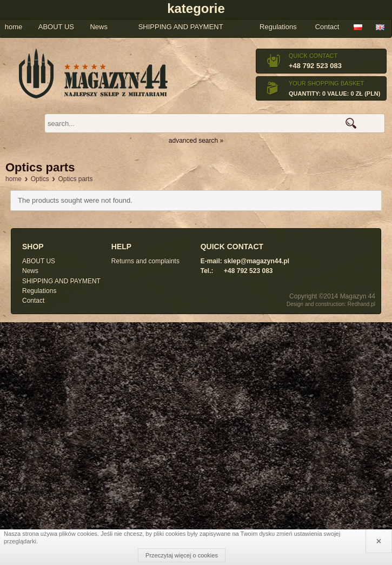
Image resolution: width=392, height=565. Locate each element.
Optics (40, 179)
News (30, 271)
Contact (327, 27)
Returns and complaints (145, 261)
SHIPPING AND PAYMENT (181, 27)
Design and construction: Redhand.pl (331, 304)
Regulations (278, 27)
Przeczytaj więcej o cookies (182, 555)
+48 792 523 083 (315, 66)
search (351, 123)
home (14, 179)
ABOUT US (39, 261)
